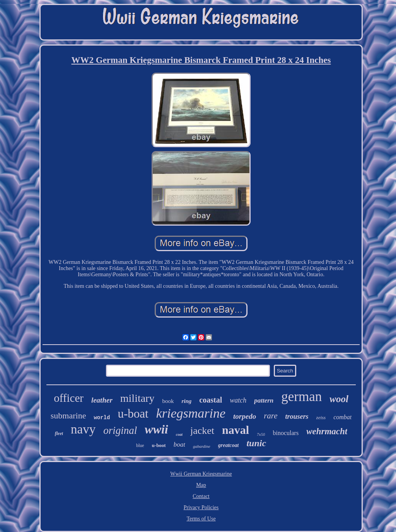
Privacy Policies (201, 507)
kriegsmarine (191, 413)
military (137, 398)
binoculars (286, 433)
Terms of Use (201, 519)
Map (201, 485)
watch (238, 400)
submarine (68, 416)
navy (83, 429)
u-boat (133, 414)
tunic (256, 443)
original (120, 430)
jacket (202, 431)
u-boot (159, 445)
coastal (211, 400)
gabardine (202, 446)
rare (271, 416)
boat (179, 444)
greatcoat (229, 445)
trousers (297, 416)
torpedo (245, 416)
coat (179, 434)
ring (186, 401)
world (102, 418)
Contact (201, 496)
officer (69, 398)
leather (102, 400)
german (301, 397)
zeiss (321, 417)
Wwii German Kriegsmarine (201, 474)
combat (342, 417)
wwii (156, 429)
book (168, 401)
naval (236, 430)
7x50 (261, 434)
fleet (59, 433)
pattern (264, 400)
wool (339, 399)
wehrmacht (327, 431)
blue (140, 445)
